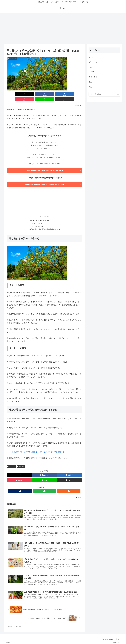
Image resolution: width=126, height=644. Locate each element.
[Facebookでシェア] (25, 94)
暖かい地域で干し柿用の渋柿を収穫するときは (45, 225)
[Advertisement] (63, 29)
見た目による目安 (37, 222)
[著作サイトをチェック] (40, 487)
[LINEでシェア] (63, 94)
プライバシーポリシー (106, 638)
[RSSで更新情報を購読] (49, 487)
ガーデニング (12, 462)
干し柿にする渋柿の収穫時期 (39, 216)
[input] (104, 94)
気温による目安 (37, 219)
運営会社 (118, 638)
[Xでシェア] (13, 94)
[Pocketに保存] (51, 94)
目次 (42, 212)
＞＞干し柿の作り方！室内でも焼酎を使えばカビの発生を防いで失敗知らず (36, 448)
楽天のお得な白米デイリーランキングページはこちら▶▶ (44, 180)
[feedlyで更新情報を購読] (44, 487)
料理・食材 (21, 462)
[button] (76, 94)
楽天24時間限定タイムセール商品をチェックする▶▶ (44, 166)
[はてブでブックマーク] (38, 94)
